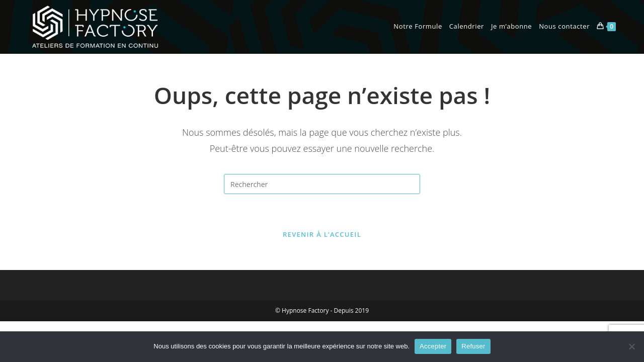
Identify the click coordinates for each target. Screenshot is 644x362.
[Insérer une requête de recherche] (322, 184)
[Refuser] (631, 346)
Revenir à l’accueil (322, 234)
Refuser (473, 346)
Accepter (433, 346)
